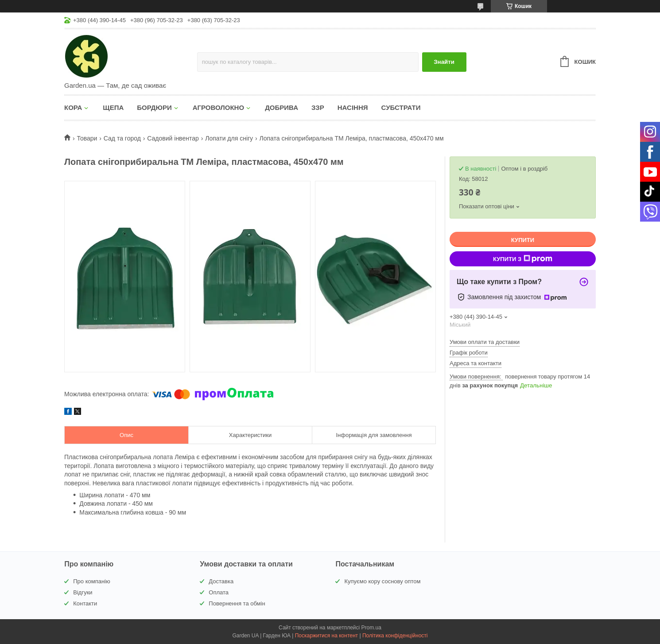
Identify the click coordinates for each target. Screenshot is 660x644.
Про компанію (92, 581)
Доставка (221, 581)
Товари (87, 138)
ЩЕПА (113, 107)
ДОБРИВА (281, 107)
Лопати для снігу (229, 138)
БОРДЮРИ (154, 107)
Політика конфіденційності (395, 636)
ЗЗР (318, 107)
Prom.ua (371, 628)
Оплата (219, 592)
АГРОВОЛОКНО (218, 107)
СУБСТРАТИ (401, 107)
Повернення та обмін (237, 603)
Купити (523, 240)
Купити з (523, 259)
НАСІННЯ (353, 107)
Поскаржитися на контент (326, 636)
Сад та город (122, 138)
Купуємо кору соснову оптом (382, 581)
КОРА (73, 107)
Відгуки (83, 592)
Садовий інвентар (173, 138)
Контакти (85, 603)
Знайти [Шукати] (444, 62)
